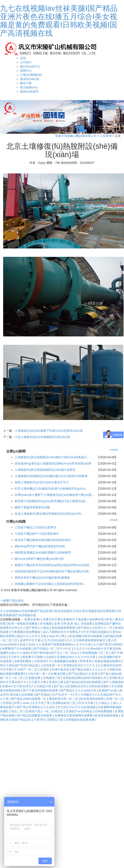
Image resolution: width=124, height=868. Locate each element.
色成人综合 (27, 644)
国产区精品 (43, 695)
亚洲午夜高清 (61, 669)
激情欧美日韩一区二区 (64, 699)
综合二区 (17, 711)
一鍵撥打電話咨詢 (12, 601)
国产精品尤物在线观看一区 (29, 699)
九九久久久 (81, 649)
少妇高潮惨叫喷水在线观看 (85, 636)
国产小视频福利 (114, 682)
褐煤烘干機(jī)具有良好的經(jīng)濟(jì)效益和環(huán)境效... (53, 565)
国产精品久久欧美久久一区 (95, 628)
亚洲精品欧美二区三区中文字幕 (73, 703)
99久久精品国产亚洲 (14, 665)
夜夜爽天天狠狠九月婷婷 (39, 657)
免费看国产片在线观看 (17, 649)
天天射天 (14, 657)
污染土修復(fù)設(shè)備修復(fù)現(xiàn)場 (42, 437)
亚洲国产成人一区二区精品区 (45, 711)
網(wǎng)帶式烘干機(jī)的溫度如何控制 (40, 546)
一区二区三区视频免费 (26, 678)
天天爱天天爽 (38, 682)
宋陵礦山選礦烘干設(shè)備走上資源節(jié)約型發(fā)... (50, 584)
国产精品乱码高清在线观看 (84, 682)
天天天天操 (84, 644)
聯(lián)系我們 (29, 92)
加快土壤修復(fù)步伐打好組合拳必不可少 (42, 482)
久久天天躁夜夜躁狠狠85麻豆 (87, 640)
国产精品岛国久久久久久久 (89, 669)
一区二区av (70, 653)
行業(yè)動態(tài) (31, 75)
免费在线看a (33, 619)
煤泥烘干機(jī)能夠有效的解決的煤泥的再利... (44, 540)
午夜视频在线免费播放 (26, 632)
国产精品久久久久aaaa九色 (79, 690)
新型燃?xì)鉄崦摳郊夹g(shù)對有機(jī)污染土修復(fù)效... (51, 501)
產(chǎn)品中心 (30, 66)
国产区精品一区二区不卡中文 (53, 649)
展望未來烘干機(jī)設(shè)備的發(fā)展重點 (42, 578)
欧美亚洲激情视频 (107, 715)
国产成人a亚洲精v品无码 (70, 686)
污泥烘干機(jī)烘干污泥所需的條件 (37, 534)
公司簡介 (26, 62)
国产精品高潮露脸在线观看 (35, 715)
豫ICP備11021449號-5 (93, 590)
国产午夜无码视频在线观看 (41, 690)
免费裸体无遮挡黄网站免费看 (74, 715)
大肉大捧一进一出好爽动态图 (47, 674)
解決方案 (26, 83)
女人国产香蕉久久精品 (35, 628)
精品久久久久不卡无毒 (32, 636)
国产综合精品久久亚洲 (83, 674)
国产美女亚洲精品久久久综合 (36, 707)
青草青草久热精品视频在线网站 (101, 661)
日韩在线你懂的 (99, 686)
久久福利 (23, 653)
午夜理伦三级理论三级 (49, 720)
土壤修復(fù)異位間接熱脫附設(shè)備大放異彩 (45, 470)
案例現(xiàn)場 (30, 79)
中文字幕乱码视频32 (97, 632)
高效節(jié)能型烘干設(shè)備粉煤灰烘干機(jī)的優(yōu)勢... (53, 571)
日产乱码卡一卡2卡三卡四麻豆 (73, 695)
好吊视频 (46, 624)
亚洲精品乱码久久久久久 (80, 665)
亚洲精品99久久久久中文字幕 (76, 657)
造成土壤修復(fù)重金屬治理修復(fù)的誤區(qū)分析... (49, 514)
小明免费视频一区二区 (95, 653)
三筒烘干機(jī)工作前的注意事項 (35, 527)
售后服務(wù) (29, 87)
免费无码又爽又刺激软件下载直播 (65, 619)
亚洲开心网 (56, 682)
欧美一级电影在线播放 (23, 624)
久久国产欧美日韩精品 (108, 644)
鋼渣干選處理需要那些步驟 (32, 507)
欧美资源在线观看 (92, 699)
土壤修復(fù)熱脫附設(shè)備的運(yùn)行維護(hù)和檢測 (51, 476)
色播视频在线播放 (66, 661)
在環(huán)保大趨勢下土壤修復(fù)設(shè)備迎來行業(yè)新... (54, 495)
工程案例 (106, 136)
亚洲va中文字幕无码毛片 (18, 686)
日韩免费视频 (104, 711)
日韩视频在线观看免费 (80, 720)
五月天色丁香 (41, 703)
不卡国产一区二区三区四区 (32, 669)
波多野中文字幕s (31, 640)
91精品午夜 (44, 686)
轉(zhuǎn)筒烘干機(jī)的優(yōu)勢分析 (39, 559)
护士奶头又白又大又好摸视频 (77, 707)
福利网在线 (97, 619)
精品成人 (35, 665)
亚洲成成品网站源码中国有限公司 (85, 678)
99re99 (95, 649)
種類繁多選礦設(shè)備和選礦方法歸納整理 (43, 552)
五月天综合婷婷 (55, 640)
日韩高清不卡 (43, 661)
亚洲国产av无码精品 (79, 711)
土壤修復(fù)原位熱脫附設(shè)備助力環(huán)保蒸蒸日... (52, 457)
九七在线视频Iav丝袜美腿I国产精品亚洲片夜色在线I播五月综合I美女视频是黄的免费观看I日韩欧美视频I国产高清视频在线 (59, 21)
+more (114, 450)
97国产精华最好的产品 (45, 653)
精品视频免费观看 (64, 628)
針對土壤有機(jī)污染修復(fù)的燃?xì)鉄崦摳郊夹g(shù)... (51, 489)
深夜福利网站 (23, 661)
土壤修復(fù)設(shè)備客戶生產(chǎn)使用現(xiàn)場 (49, 431)
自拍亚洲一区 (52, 665)
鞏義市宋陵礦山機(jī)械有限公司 (76, 136)
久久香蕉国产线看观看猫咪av (55, 644)
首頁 (23, 58)
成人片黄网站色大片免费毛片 (62, 632)
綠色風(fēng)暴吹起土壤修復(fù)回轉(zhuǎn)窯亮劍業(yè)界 (53, 463)
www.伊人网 (57, 636)
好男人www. (22, 703)
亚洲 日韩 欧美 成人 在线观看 (74, 624)
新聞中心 (26, 71)
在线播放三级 (52, 678)
